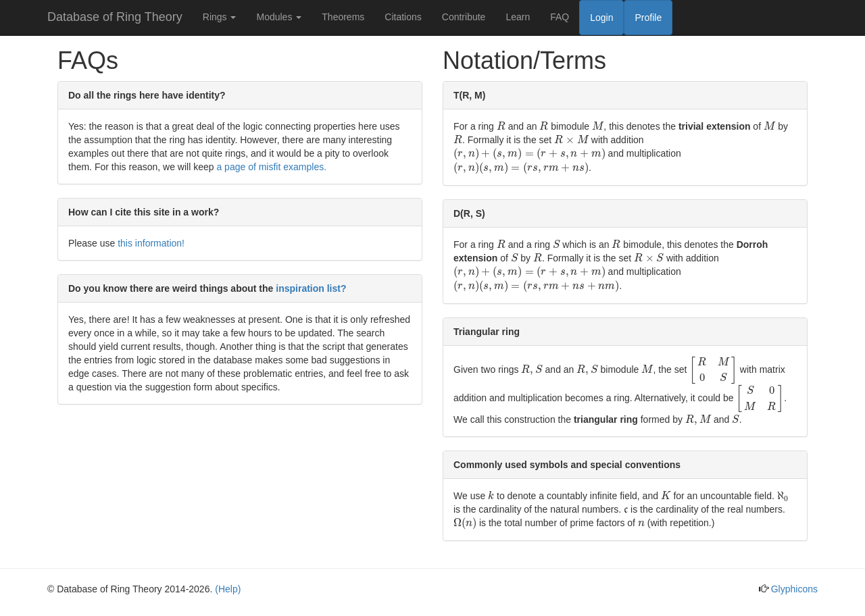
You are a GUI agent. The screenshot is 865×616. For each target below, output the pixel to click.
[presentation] (501, 126)
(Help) (228, 589)
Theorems (343, 17)
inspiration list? (311, 288)
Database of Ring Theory (115, 17)
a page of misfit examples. (271, 167)
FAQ (560, 17)
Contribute (464, 17)
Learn (518, 17)
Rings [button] (220, 17)
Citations (403, 17)
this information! (151, 243)
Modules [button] (279, 17)
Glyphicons (794, 589)
